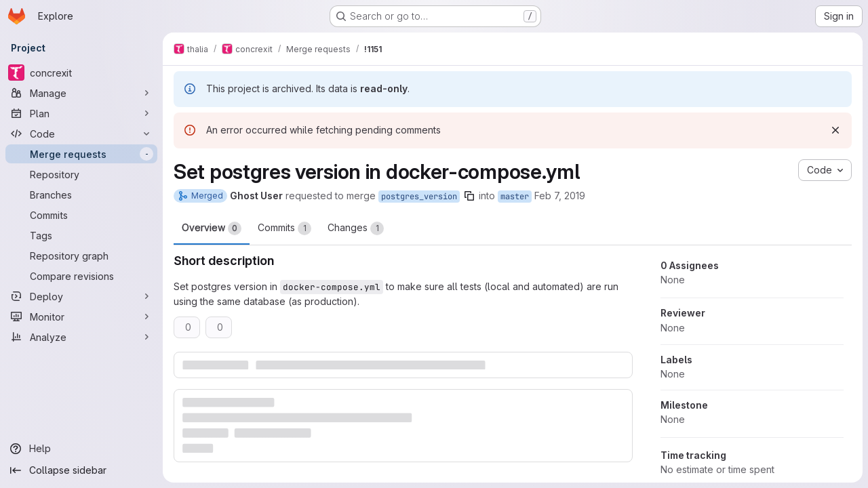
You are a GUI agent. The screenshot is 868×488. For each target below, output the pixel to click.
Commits (284, 228)
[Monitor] (81, 317)
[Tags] (81, 235)
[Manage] (81, 93)
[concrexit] (81, 73)
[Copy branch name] (469, 196)
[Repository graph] (81, 256)
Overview (212, 228)
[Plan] (81, 113)
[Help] (81, 449)
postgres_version (419, 197)
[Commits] (81, 215)
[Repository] (81, 174)
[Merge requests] (81, 154)
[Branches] (81, 195)
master (515, 197)
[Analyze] (81, 337)
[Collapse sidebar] (81, 470)
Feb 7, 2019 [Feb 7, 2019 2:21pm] (560, 196)
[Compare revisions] (81, 276)
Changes (356, 228)
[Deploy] (81, 296)
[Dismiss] (835, 130)
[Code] (81, 134)
